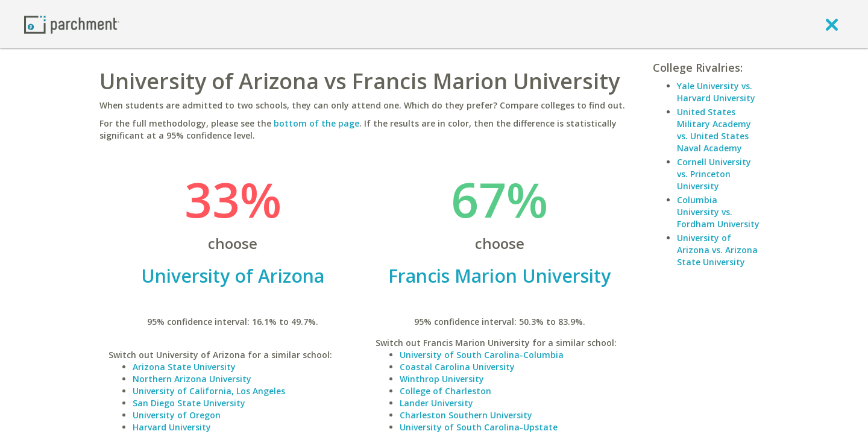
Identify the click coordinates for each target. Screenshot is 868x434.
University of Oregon (177, 415)
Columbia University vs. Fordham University (718, 212)
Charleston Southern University (466, 415)
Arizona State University (184, 367)
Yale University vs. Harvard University (716, 92)
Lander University (436, 403)
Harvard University (172, 427)
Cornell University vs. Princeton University (714, 174)
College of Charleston (445, 391)
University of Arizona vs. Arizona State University (717, 250)
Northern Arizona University (192, 379)
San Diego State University (189, 403)
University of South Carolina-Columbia (482, 355)
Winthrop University (442, 379)
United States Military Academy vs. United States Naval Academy (714, 130)
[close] (832, 24)
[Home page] (72, 24)
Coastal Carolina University (457, 367)
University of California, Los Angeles (209, 391)
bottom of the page (316, 123)
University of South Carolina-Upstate (479, 427)
